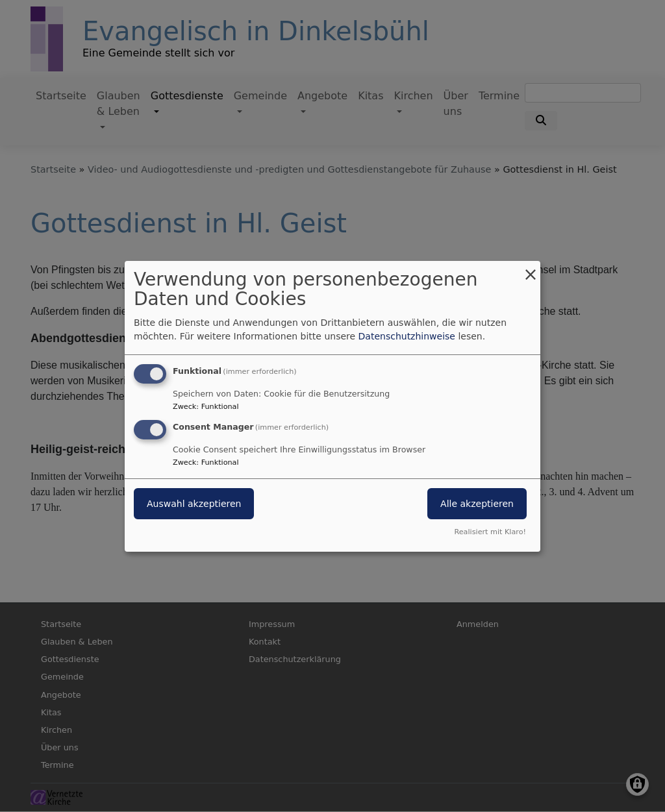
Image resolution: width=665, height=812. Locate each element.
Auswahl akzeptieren (194, 504)
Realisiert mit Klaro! (490, 532)
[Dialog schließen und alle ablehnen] (531, 268)
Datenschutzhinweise (407, 336)
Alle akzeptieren (477, 504)
